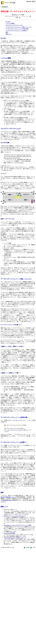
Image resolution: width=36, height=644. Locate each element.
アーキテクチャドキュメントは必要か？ (17, 31)
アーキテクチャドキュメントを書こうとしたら (19, 27)
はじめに (8, 22)
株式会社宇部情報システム (8, 497)
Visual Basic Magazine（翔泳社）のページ (15, 538)
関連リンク (9, 34)
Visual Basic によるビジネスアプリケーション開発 (17, 525)
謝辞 (7, 32)
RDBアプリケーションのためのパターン (15, 516)
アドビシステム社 (17, 430)
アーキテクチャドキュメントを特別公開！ (17, 29)
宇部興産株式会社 (7, 500)
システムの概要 (10, 23)
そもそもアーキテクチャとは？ (14, 25)
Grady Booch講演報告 (10, 533)
